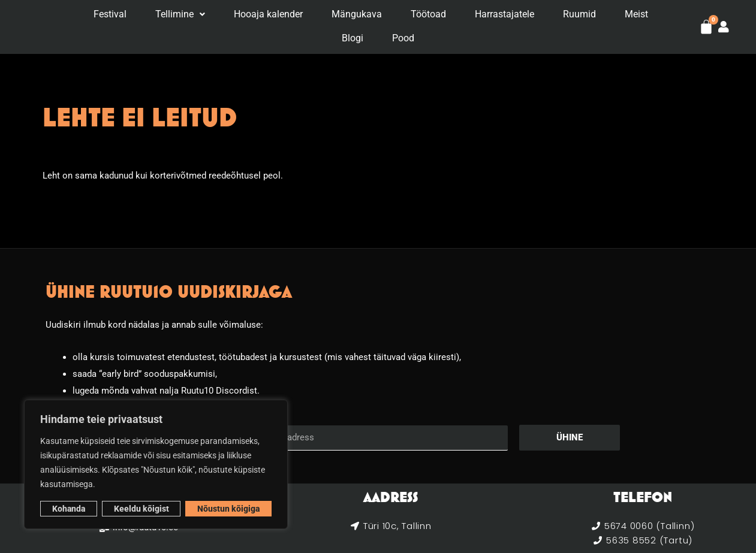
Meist (636, 15)
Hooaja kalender (268, 15)
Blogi (353, 37)
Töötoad (428, 15)
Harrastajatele (504, 15)
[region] (156, 464)
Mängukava (357, 15)
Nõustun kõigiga (228, 509)
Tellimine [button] (180, 15)
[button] (180, 15)
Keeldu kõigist (141, 509)
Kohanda (69, 509)
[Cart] (706, 27)
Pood (403, 37)
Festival (110, 15)
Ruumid (579, 15)
